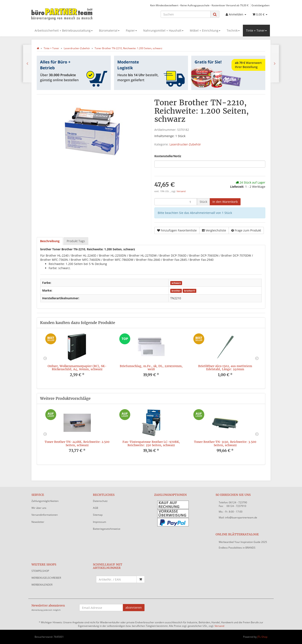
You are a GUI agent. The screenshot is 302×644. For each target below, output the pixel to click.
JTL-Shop (262, 637)
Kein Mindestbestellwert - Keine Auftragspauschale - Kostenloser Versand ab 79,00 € (199, 5)
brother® (190, 291)
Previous (45, 359)
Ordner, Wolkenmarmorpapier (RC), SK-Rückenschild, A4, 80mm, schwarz (77, 368)
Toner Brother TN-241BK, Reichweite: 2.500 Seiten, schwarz (77, 443)
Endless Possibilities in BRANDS (237, 548)
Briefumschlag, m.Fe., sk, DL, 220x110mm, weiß (151, 368)
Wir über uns (39, 508)
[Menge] (176, 202)
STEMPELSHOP (40, 571)
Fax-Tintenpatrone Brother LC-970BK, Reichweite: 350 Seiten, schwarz (151, 443)
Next (257, 359)
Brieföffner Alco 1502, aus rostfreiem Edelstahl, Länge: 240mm (225, 368)
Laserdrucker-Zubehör (185, 144)
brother (176, 291)
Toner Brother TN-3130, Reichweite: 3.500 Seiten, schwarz (225, 443)
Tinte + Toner (256, 30)
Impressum (100, 522)
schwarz (176, 283)
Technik (233, 30)
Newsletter (38, 522)
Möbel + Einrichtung (205, 30)
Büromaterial (109, 30)
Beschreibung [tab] (50, 241)
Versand (181, 191)
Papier (131, 30)
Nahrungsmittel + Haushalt (163, 30)
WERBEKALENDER (42, 585)
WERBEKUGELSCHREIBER (46, 578)
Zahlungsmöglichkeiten (45, 501)
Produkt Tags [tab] (76, 241)
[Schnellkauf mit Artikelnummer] (117, 579)
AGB (96, 508)
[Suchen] (186, 14)
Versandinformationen (45, 515)
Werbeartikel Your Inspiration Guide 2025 (243, 542)
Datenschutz (100, 501)
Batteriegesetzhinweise (107, 529)
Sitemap (98, 515)
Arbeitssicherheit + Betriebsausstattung (64, 30)
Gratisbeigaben (260, 5)
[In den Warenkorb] (225, 202)
